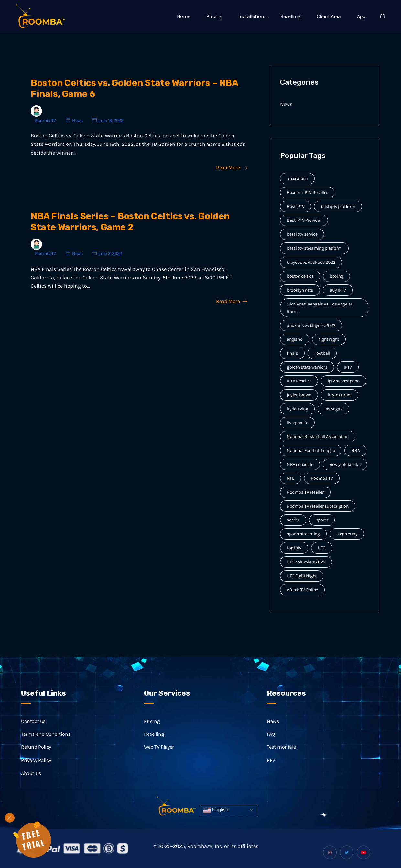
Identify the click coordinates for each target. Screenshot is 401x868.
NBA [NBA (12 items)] (355, 450)
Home (184, 16)
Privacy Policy (36, 768)
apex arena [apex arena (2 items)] (297, 179)
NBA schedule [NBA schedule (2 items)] (300, 464)
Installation (251, 16)
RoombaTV (45, 120)
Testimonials (281, 755)
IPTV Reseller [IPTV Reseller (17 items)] (299, 381)
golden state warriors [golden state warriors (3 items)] (307, 367)
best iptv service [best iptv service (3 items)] (302, 234)
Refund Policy (36, 755)
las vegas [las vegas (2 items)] (333, 409)
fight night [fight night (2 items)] (329, 339)
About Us (31, 781)
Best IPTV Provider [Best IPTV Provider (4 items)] (304, 220)
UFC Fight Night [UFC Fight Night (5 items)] (302, 576)
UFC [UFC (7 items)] (322, 548)
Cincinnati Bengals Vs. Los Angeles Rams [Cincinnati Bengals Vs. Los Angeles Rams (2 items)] (320, 308)
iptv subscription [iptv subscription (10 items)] (344, 381)
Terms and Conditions (46, 742)
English (216, 810)
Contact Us (33, 729)
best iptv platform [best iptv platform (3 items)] (338, 206)
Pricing (214, 16)
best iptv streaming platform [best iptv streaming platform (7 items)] (314, 248)
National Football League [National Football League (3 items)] (311, 450)
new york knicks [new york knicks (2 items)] (345, 464)
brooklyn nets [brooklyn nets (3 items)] (300, 290)
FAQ (271, 742)
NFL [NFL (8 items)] (291, 478)
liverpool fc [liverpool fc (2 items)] (297, 423)
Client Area (329, 16)
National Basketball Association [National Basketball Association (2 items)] (318, 437)
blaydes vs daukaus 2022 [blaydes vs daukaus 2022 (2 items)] (311, 262)
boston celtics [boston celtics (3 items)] (300, 276)
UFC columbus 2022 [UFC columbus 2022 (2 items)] (306, 562)
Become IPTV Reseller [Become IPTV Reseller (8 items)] (307, 193)
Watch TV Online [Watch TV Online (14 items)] (302, 590)
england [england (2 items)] (295, 339)
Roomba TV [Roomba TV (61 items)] (322, 478)
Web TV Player (159, 755)
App (361, 16)
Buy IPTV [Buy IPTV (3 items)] (338, 290)
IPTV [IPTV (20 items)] (348, 367)
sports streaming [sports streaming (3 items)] (303, 534)
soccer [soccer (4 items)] (293, 520)
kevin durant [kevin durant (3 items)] (340, 395)
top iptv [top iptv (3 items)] (294, 548)
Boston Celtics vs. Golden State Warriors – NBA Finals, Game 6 (134, 88)
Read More (232, 168)
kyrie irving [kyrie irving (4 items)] (297, 409)
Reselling (290, 16)
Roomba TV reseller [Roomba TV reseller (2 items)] (305, 492)
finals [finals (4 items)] (292, 353)
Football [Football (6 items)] (322, 353)
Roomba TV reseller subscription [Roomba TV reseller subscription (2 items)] (318, 506)
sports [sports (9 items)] (322, 520)
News (77, 120)
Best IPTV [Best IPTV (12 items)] (296, 206)
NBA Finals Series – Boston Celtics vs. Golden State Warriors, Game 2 (130, 222)
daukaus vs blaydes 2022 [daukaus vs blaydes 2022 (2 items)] (311, 325)
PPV (271, 768)
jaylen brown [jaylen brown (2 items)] (299, 395)
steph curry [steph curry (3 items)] (347, 534)
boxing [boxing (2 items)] (336, 276)
